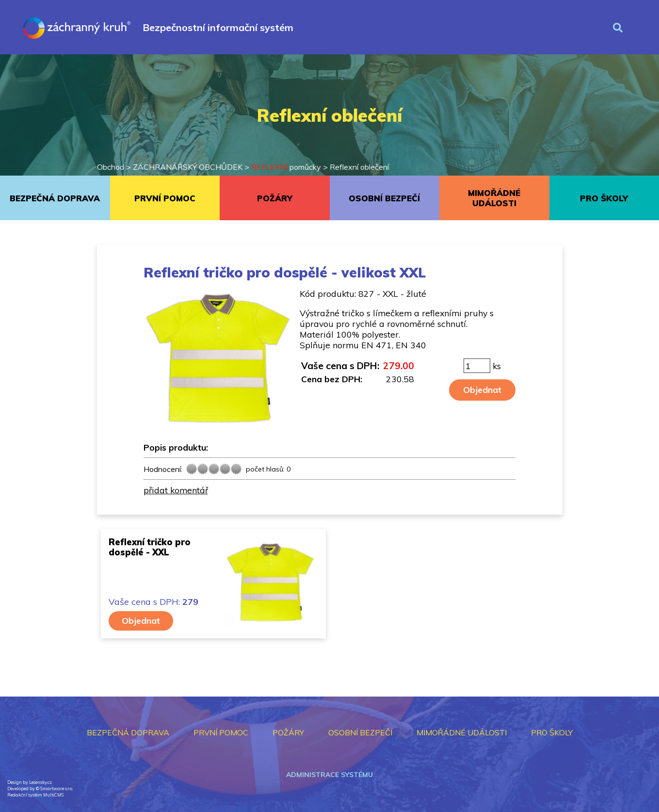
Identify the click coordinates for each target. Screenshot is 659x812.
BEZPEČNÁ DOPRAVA (55, 198)
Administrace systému (329, 775)
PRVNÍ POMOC (165, 198)
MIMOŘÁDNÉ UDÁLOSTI (494, 198)
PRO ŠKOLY (604, 198)
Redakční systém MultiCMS (35, 795)
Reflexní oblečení (359, 167)
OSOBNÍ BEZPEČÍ (384, 198)
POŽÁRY (275, 198)
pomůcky (286, 167)
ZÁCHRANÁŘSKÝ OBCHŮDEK (188, 167)
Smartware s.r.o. (56, 788)
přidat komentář (176, 490)
